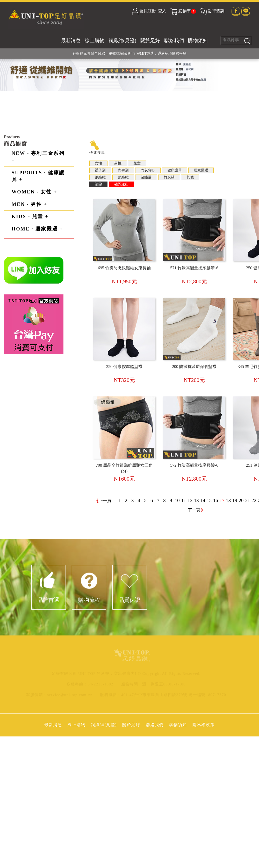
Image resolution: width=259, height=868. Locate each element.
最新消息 (71, 41)
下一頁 (194, 510)
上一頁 (105, 501)
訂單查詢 (212, 11)
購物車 (183, 11)
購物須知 (198, 41)
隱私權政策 (204, 725)
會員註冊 (148, 11)
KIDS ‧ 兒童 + (30, 216)
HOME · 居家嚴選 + (37, 229)
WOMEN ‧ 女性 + (34, 192)
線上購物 (95, 41)
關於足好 (150, 41)
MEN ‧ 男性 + (30, 204)
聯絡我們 (174, 41)
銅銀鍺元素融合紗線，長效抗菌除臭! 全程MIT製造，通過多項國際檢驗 (129, 53)
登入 (162, 11)
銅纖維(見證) (122, 41)
